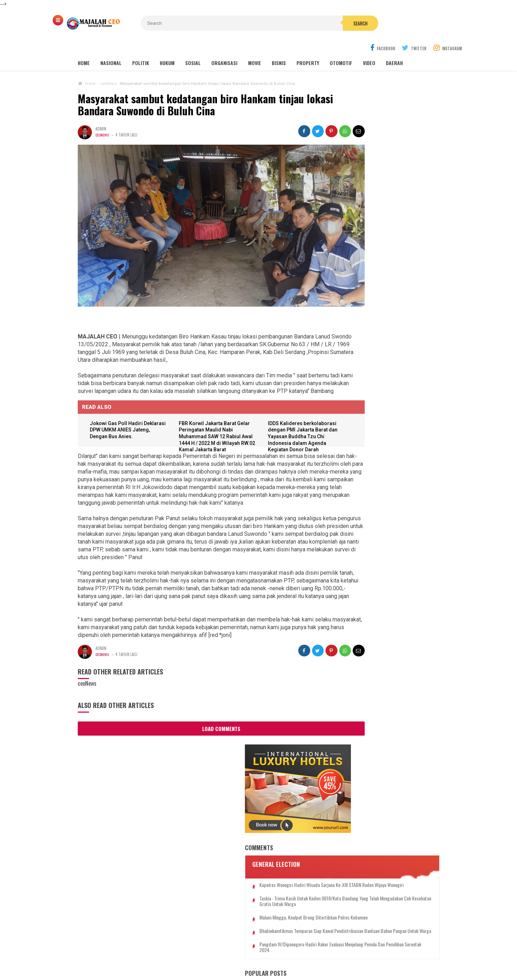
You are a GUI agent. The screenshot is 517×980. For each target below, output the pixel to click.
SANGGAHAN (258, 951)
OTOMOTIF (341, 47)
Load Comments (201, 706)
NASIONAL (111, 47)
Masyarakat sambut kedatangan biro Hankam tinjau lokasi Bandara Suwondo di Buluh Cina (191, 88)
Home (84, 47)
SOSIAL (193, 47)
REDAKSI (105, 945)
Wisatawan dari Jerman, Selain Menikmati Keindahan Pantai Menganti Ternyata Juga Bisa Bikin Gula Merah (385, 516)
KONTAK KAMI (287, 945)
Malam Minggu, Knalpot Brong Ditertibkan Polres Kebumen (387, 253)
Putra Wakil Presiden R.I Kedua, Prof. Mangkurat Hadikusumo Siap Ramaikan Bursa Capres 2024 (379, 628)
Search (299, 23)
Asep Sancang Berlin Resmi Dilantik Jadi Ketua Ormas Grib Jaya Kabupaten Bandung (381, 662)
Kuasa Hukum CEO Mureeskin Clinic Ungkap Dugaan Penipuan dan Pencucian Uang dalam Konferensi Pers (384, 438)
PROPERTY (308, 47)
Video (369, 47)
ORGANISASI (224, 47)
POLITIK (141, 47)
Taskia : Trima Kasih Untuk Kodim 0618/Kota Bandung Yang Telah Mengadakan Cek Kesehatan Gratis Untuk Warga (389, 231)
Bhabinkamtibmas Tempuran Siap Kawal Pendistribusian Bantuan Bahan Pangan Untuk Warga (390, 276)
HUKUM (167, 47)
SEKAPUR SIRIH (325, 945)
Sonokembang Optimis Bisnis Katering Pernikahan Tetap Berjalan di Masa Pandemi (374, 553)
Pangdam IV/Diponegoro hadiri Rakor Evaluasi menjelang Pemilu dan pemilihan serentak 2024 (385, 301)
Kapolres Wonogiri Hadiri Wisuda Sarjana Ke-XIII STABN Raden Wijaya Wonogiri (389, 209)
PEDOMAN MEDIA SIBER (187, 945)
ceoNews (103, 118)
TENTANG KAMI (137, 945)
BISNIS (279, 47)
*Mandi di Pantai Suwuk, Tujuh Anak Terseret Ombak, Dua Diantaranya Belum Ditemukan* (380, 696)
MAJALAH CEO (257, 962)
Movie (255, 47)
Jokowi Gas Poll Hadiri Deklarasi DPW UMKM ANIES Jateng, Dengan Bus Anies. (126, 399)
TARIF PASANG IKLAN (242, 945)
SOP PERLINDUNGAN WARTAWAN (385, 945)
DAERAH (394, 47)
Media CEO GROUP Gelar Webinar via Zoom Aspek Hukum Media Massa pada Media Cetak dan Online (396, 405)
